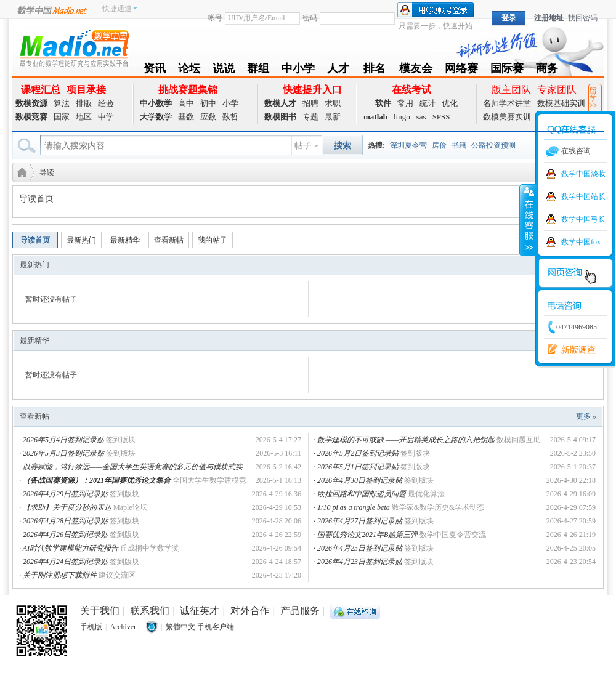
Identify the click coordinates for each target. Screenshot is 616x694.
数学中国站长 (583, 196)
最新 (333, 117)
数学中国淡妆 (583, 174)
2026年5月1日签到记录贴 (358, 467)
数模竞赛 (31, 117)
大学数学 (156, 117)
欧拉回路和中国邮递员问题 (362, 494)
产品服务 (300, 611)
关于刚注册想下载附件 (60, 575)
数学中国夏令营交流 (453, 535)
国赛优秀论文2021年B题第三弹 (367, 535)
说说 (224, 71)
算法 (62, 103)
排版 (84, 103)
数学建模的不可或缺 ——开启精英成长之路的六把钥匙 (406, 440)
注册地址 (549, 18)
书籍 (459, 145)
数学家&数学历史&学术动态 (438, 507)
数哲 (230, 117)
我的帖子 (213, 240)
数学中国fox (581, 242)
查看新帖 (169, 240)
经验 (106, 103)
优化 (450, 103)
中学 (106, 117)
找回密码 (583, 18)
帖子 (303, 146)
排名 (375, 71)
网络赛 (461, 71)
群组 (258, 71)
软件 (383, 103)
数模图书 (280, 117)
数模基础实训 (561, 103)
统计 (428, 103)
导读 (47, 172)
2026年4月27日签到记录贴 (360, 521)
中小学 (298, 71)
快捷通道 (117, 9)
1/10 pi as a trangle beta (354, 507)
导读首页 (35, 240)
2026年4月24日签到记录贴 (65, 562)
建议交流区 (117, 575)
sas (421, 117)
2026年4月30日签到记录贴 (360, 480)
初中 (208, 103)
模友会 (416, 71)
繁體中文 (180, 627)
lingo (402, 117)
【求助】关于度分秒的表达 (67, 507)
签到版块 (121, 440)
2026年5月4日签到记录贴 (63, 440)
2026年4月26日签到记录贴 (65, 535)
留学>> (593, 98)
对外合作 (250, 611)
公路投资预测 (493, 145)
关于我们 (100, 611)
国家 (62, 117)
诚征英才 (200, 611)
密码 (310, 18)
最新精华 (125, 240)
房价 (439, 145)
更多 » (586, 416)
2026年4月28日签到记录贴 (65, 521)
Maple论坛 (130, 507)
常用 (405, 103)
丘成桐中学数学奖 (150, 548)
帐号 (215, 18)
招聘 (310, 103)
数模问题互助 (519, 440)
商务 (547, 71)
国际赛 (507, 71)
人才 (338, 71)
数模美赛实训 (507, 117)
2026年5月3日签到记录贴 (63, 453)
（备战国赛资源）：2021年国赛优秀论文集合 (97, 480)
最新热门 (81, 240)
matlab (375, 117)
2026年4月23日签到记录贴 (360, 562)
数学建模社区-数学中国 (20, 171)
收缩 (528, 220)
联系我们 (150, 611)
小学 (230, 103)
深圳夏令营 (408, 145)
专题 (310, 117)
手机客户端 (216, 627)
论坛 (189, 71)
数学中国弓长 (583, 219)
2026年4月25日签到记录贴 (360, 548)
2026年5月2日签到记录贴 (358, 453)
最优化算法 (426, 494)
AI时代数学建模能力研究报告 (71, 548)
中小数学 (156, 103)
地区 (84, 117)
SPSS (441, 117)
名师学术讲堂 (507, 103)
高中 (186, 103)
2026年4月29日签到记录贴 (65, 494)
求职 (333, 103)
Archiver (123, 627)
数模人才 (280, 103)
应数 (208, 117)
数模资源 (31, 103)
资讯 (155, 71)
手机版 (91, 627)
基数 (186, 117)
